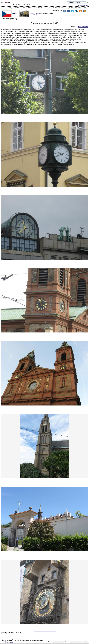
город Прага (29, 14)
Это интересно (58, 8)
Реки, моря (38, 8)
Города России (14, 8)
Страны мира (27, 8)
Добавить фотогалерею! (77, 8)
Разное (47, 8)
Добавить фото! (83, 5)
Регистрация (10, 642)
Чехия (9, 14)
